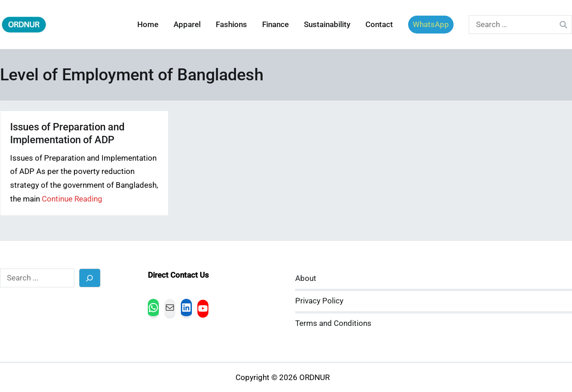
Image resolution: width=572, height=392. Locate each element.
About (306, 278)
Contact (379, 25)
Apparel (187, 25)
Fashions (231, 25)
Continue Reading (72, 199)
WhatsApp (431, 25)
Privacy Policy (319, 301)
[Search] (90, 278)
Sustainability (327, 25)
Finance (275, 25)
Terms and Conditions (333, 323)
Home (148, 25)
